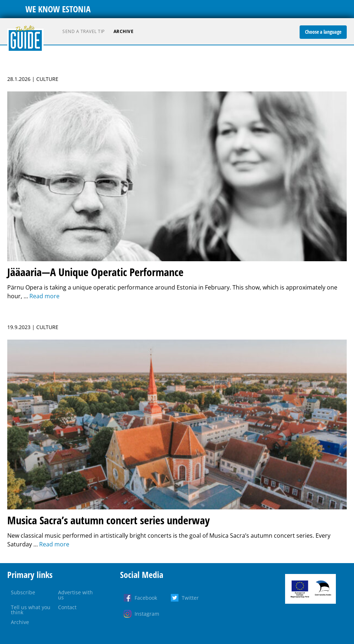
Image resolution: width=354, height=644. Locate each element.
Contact (67, 607)
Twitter (190, 598)
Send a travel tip (84, 31)
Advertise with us (75, 595)
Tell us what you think (31, 610)
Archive (124, 31)
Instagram (147, 614)
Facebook (146, 598)
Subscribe (23, 592)
